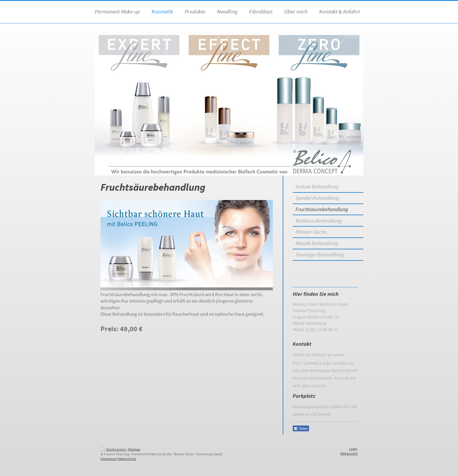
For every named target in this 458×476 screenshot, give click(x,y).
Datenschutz (127, 459)
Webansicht (349, 453)
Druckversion (113, 449)
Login (353, 449)
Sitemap (134, 449)
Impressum (109, 459)
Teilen (301, 429)
